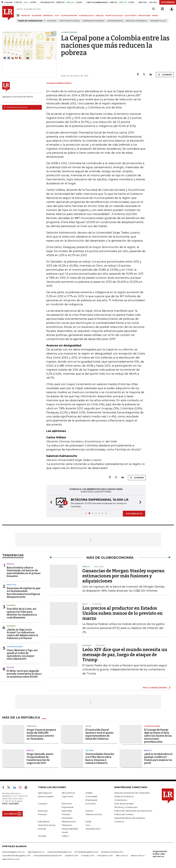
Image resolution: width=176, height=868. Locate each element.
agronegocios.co (36, 852)
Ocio (88, 825)
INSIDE (155, 16)
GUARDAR (165, 75)
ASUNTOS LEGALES (114, 16)
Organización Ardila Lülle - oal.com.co (160, 854)
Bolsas (10, 667)
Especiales (67, 811)
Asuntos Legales (46, 796)
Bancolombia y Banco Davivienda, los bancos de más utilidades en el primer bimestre (24, 572)
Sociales (42, 836)
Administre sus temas (15, 107)
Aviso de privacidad (124, 804)
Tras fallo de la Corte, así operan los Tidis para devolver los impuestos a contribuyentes (22, 613)
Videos (65, 836)
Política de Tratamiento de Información (133, 811)
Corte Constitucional (70, 21)
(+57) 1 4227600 (10, 804)
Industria (12, 585)
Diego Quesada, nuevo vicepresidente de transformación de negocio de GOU (40, 758)
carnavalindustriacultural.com (48, 855)
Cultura (89, 750)
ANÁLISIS (100, 16)
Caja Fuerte (67, 796)
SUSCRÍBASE (168, 2)
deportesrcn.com (11, 859)
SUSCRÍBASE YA (134, 514)
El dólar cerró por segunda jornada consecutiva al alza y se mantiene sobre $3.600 (24, 674)
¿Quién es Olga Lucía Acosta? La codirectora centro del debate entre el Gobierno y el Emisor (22, 634)
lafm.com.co (122, 855)
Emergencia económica (94, 21)
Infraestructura (69, 822)
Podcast (42, 829)
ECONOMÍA (37, 16)
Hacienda (11, 605)
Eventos (89, 811)
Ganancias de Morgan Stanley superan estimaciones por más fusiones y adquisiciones (123, 576)
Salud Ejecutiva (93, 829)
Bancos (10, 564)
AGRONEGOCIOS (86, 16)
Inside (88, 822)
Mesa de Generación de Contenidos (132, 793)
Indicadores (44, 822)
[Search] (153, 9)
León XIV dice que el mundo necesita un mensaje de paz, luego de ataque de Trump (125, 655)
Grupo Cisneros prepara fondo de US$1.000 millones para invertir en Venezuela (41, 734)
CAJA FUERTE (130, 16)
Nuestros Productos (124, 796)
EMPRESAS (48, 16)
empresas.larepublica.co (60, 852)
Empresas (43, 811)
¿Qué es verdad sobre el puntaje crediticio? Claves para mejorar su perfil (158, 758)
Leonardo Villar (158, 21)
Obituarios (67, 825)
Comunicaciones (15, 647)
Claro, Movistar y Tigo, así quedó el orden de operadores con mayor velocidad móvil (22, 655)
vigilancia (52, 21)
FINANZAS (26, 16)
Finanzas (42, 814)
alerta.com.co (138, 855)
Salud (88, 726)
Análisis (89, 793)
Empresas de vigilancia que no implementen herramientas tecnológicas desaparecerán (24, 593)
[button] (50, 503)
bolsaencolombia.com (112, 852)
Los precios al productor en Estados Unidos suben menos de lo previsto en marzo (123, 613)
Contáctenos (121, 800)
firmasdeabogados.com (86, 852)
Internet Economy (47, 825)
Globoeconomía (94, 814)
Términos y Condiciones (126, 807)
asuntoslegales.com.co (13, 852)
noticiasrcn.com (105, 855)
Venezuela (32, 726)
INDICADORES (144, 16)
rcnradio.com (88, 855)
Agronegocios (45, 793)
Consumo (43, 804)
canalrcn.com (72, 855)
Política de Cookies (124, 814)
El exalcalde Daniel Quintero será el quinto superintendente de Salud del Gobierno (99, 734)
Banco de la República (137, 21)
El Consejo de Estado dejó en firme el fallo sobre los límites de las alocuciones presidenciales (158, 736)
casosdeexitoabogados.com (16, 855)
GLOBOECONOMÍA (69, 16)
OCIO (57, 16)
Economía (90, 804)
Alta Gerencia (68, 793)
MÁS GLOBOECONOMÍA (155, 688)
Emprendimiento (115, 21)
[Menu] (18, 15)
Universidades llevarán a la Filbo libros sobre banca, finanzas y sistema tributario (100, 758)
